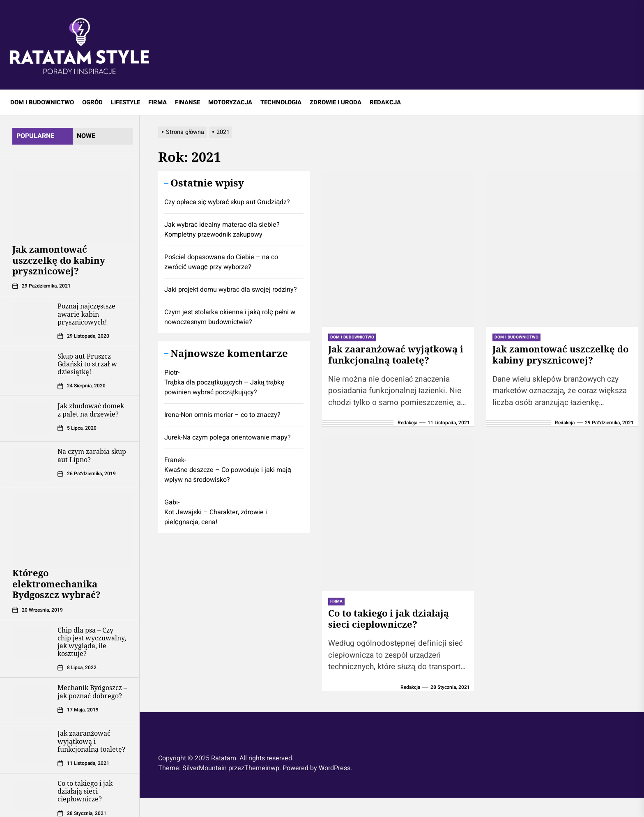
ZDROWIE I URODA (336, 102)
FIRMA (158, 102)
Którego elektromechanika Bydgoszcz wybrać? (56, 583)
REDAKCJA (385, 102)
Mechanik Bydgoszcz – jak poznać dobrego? (92, 692)
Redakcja (407, 423)
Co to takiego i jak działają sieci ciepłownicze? (85, 791)
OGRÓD (92, 102)
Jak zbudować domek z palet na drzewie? (91, 410)
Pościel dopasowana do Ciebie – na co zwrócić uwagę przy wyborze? (221, 262)
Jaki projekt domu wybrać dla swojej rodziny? (231, 290)
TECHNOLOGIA (281, 102)
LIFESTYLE (125, 102)
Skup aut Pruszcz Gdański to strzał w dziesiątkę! (87, 364)
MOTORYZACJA (230, 102)
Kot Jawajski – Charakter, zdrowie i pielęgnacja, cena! (216, 517)
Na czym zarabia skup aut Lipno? (92, 455)
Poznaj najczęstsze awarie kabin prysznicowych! (86, 314)
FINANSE (187, 102)
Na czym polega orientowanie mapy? (237, 437)
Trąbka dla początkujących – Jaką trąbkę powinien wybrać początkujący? (224, 387)
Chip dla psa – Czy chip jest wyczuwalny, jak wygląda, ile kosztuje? (92, 642)
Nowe (86, 136)
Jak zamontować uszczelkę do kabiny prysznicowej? (59, 260)
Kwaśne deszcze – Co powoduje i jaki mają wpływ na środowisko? (228, 475)
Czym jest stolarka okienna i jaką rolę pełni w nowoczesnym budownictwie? (230, 317)
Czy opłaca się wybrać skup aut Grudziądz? (227, 202)
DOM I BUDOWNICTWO (42, 102)
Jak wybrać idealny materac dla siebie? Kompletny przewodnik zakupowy (222, 230)
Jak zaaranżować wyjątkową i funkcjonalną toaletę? (91, 741)
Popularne (35, 136)
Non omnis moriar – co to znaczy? (231, 415)
